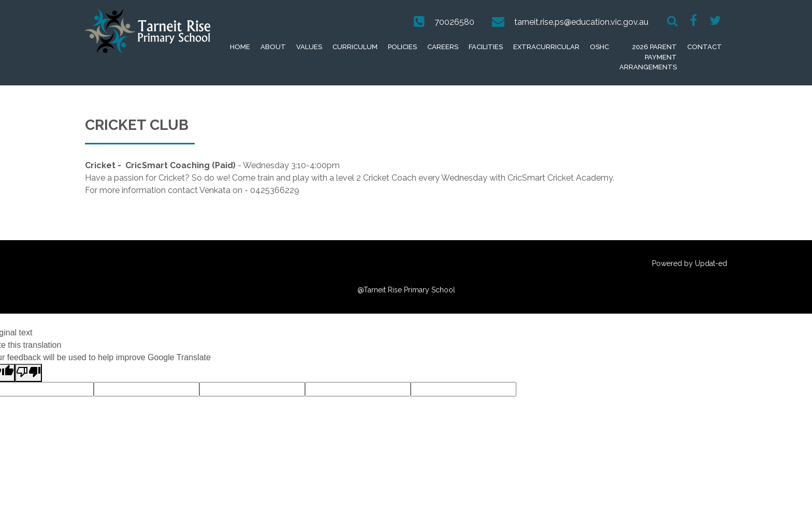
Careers (443, 47)
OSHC (599, 47)
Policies (402, 47)
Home (240, 47)
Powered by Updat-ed (690, 263)
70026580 (454, 22)
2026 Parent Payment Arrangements (648, 57)
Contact (705, 47)
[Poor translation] (28, 373)
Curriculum (355, 47)
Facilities (486, 47)
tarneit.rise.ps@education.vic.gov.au (581, 22)
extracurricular (546, 47)
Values (309, 47)
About (273, 47)
